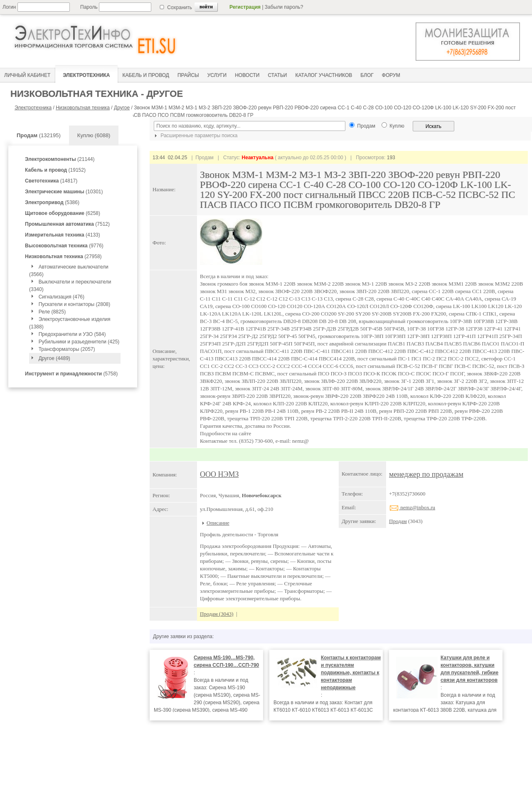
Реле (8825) (52, 312)
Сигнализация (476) (62, 297)
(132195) (39, 135)
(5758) (71, 374)
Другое (122, 108)
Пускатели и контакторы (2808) (75, 304)
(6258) (63, 213)
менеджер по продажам (426, 474)
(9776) (64, 246)
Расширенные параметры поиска (195, 136)
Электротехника (33, 108)
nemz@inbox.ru (412, 507)
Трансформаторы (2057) (67, 349)
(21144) (60, 159)
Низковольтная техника (83, 108)
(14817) (51, 181)
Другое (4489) (54, 358)
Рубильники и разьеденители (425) (79, 342)
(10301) (64, 192)
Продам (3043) (217, 614)
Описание (218, 523)
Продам (398, 521)
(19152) (55, 170)
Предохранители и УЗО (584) (72, 334)
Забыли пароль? (284, 7)
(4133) (63, 235)
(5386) (52, 202)
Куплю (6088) (94, 135)
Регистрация (245, 7)
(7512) (67, 224)
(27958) (63, 256)
